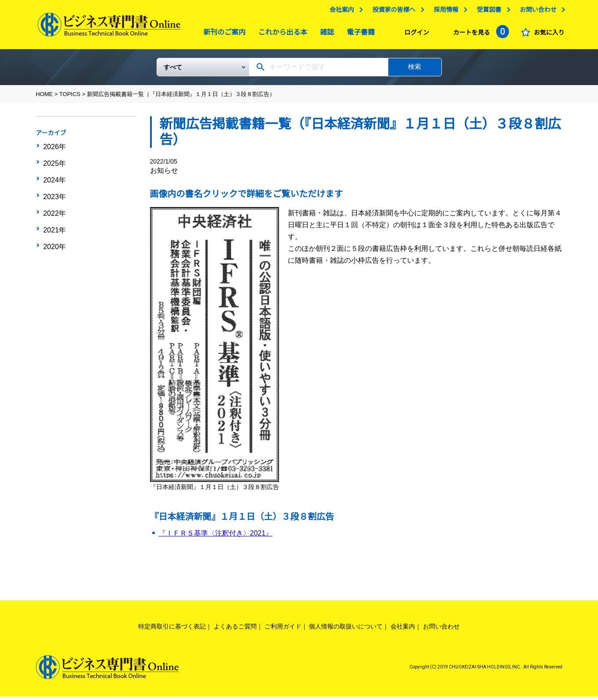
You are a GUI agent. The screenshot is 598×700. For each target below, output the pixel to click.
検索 (415, 70)
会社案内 (340, 12)
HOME (45, 98)
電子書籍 (358, 34)
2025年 (54, 163)
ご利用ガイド (283, 630)
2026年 (54, 150)
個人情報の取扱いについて (346, 630)
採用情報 (444, 12)
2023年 (54, 190)
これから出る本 (281, 34)
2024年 (54, 177)
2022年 (54, 204)
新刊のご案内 (222, 34)
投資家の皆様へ (392, 12)
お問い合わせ (536, 12)
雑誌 (325, 34)
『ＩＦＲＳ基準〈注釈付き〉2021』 (216, 537)
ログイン (415, 35)
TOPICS (70, 98)
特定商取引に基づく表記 (172, 630)
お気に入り (547, 35)
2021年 (54, 218)
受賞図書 (487, 12)
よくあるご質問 (235, 630)
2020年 (54, 231)
